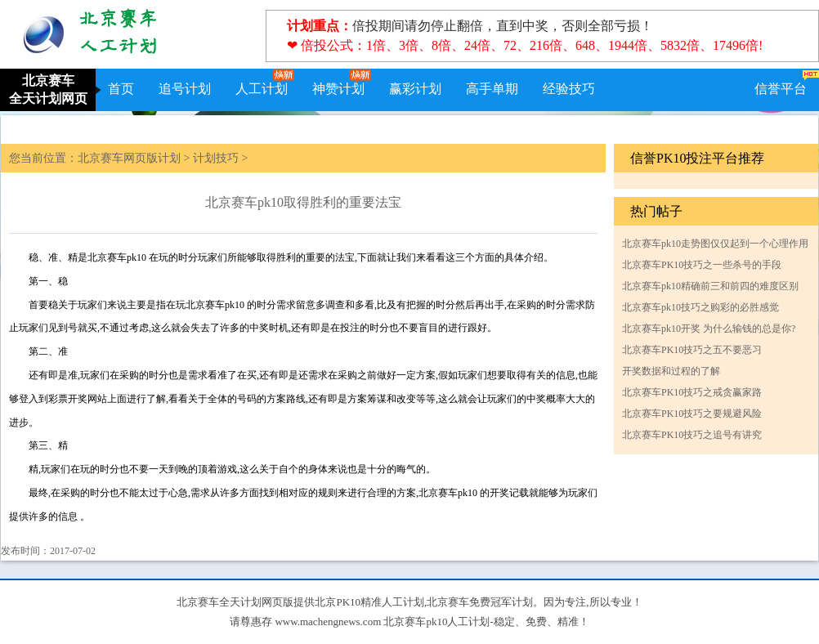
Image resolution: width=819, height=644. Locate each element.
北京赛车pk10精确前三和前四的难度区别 (710, 286)
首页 (121, 89)
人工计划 (262, 89)
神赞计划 (338, 89)
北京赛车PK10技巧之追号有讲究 (692, 435)
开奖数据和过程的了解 (671, 371)
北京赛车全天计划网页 (48, 89)
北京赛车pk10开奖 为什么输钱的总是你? (709, 329)
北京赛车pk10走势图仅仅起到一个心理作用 (715, 244)
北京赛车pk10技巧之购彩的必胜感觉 (700, 307)
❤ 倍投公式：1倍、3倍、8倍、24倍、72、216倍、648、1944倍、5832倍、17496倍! (525, 45)
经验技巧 (569, 89)
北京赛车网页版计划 (129, 158)
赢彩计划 (415, 89)
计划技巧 (216, 158)
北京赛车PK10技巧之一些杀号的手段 (702, 265)
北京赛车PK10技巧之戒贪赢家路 (692, 392)
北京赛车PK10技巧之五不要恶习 (692, 350)
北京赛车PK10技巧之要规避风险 (692, 414)
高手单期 (492, 89)
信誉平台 (781, 89)
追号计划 (185, 89)
